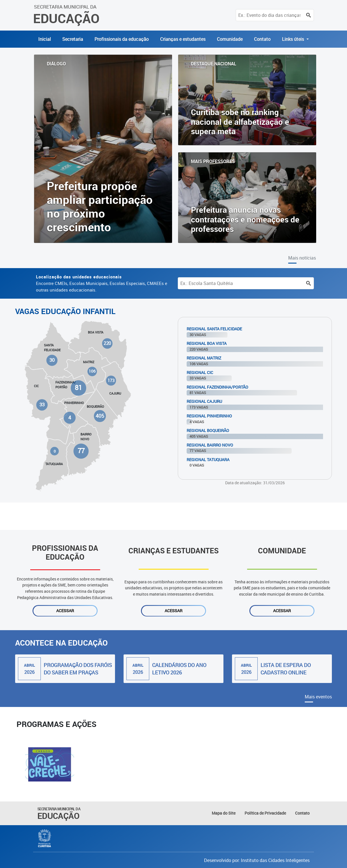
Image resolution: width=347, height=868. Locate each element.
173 (111, 380)
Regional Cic (200, 372)
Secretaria (73, 39)
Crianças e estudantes (183, 39)
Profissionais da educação (122, 39)
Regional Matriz (204, 358)
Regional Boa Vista (207, 343)
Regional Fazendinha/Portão (217, 387)
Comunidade (230, 39)
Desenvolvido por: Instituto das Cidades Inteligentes (257, 860)
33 (42, 405)
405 (100, 416)
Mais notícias (302, 258)
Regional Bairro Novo (210, 445)
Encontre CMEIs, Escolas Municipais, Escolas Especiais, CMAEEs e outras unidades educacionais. (102, 283)
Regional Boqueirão (208, 430)
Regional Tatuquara (208, 460)
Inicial (45, 39)
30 (52, 360)
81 (78, 388)
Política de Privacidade (265, 813)
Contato (262, 39)
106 (92, 371)
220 (107, 343)
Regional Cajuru (204, 401)
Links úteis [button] (293, 39)
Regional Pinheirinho (209, 416)
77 (81, 451)
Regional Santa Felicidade (214, 329)
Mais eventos (318, 697)
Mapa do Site (224, 813)
